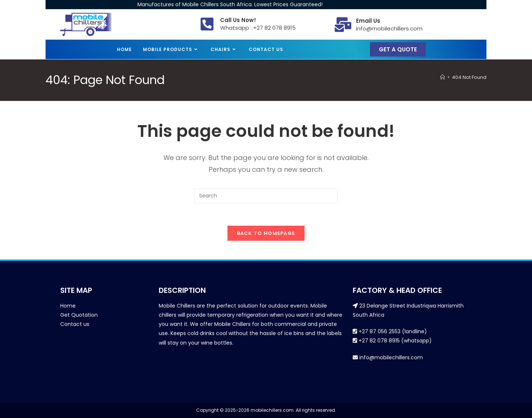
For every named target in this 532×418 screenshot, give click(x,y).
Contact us (75, 324)
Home (68, 306)
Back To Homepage (266, 233)
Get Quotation (79, 315)
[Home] (443, 77)
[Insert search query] (266, 196)
